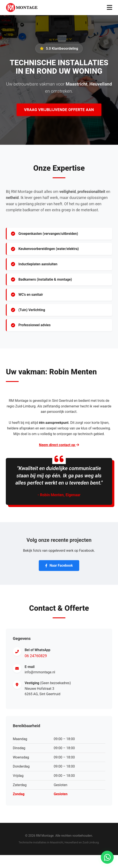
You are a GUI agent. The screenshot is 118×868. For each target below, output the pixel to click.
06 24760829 (36, 656)
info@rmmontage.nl (40, 672)
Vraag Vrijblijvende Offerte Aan (59, 110)
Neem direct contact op (59, 445)
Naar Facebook (59, 565)
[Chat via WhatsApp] (107, 857)
